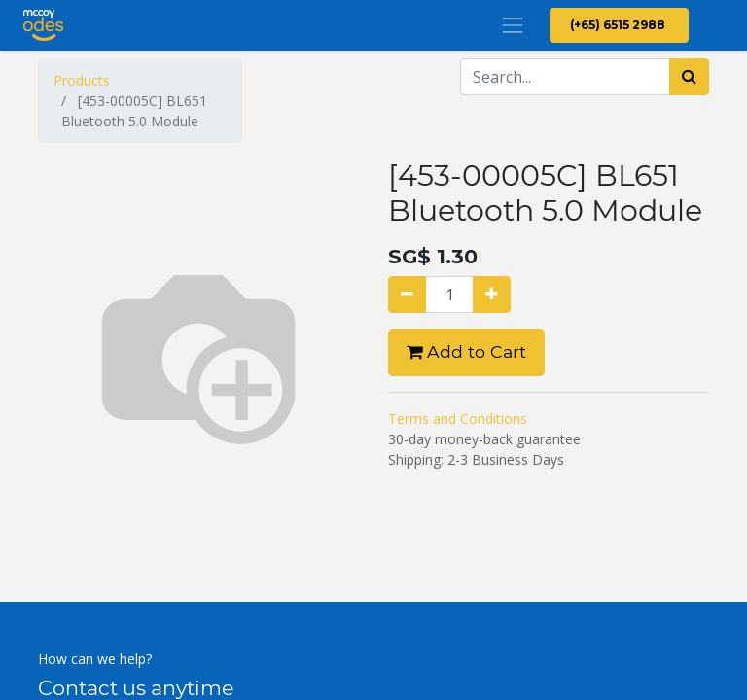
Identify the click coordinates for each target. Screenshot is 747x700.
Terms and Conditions (458, 419)
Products (82, 80)
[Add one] (492, 295)
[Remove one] (407, 295)
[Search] (689, 77)
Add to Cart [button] (466, 351)
